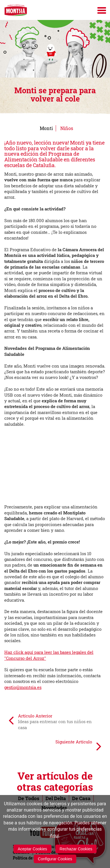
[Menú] (102, 10)
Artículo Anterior (50, 722)
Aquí (54, 836)
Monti (46, 128)
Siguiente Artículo (78, 746)
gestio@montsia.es (23, 687)
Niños (67, 128)
